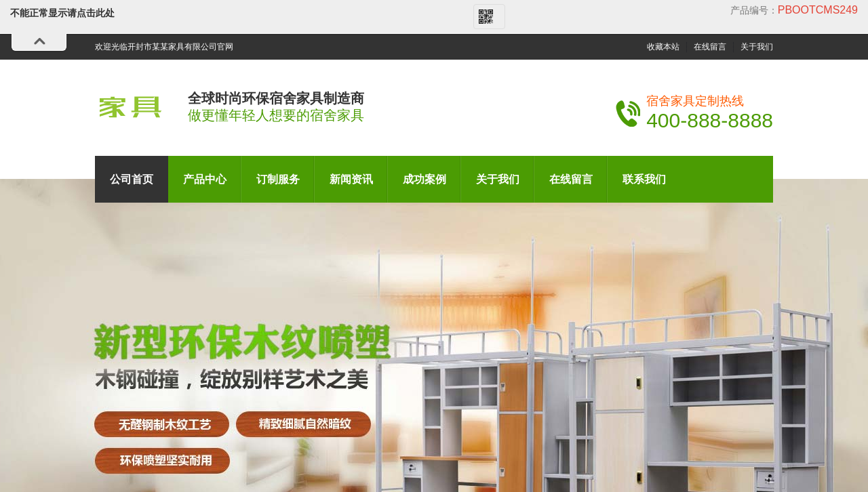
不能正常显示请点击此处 (62, 13)
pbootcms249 (818, 10)
